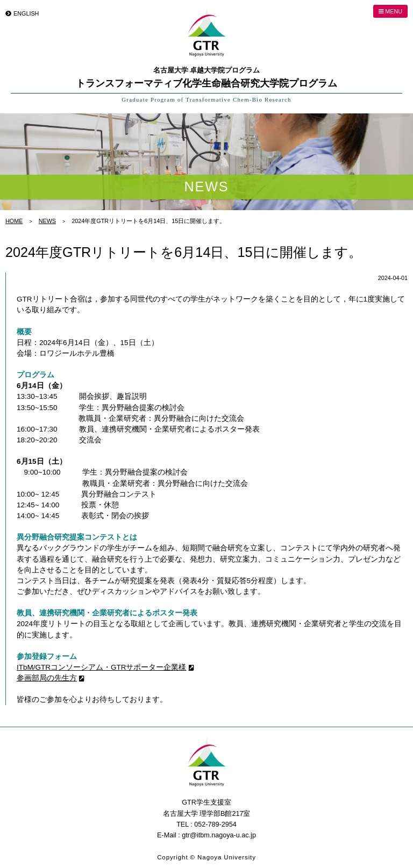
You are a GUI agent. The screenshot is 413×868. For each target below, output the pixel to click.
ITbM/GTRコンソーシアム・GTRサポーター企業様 (102, 667)
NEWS (47, 221)
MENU (390, 11)
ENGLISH (26, 13)
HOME (14, 221)
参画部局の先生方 (47, 678)
